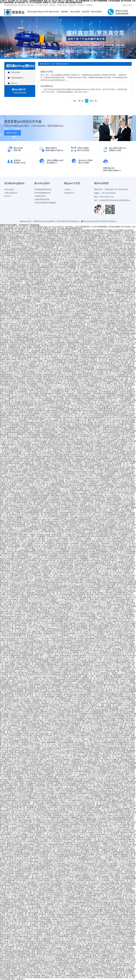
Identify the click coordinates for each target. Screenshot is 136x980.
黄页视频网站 (108, 513)
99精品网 (38, 341)
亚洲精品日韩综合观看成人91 (21, 715)
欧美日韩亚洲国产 (96, 858)
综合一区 (71, 424)
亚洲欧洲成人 (40, 654)
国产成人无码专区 (104, 615)
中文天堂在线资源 (57, 637)
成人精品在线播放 (32, 913)
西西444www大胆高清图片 (36, 751)
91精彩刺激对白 (116, 611)
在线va (8, 264)
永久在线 (19, 460)
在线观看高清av (110, 475)
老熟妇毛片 (118, 240)
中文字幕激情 (91, 555)
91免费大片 (61, 380)
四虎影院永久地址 (18, 264)
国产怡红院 (69, 240)
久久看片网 (42, 383)
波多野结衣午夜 (28, 645)
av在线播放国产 (56, 416)
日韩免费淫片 (20, 572)
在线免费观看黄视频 (96, 714)
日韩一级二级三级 (108, 336)
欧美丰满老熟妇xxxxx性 (60, 492)
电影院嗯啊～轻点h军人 (64, 622)
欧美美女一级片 (85, 324)
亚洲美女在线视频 (81, 628)
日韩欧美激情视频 (84, 394)
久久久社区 (110, 714)
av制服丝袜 (118, 642)
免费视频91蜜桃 (86, 276)
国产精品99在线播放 (21, 431)
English (125, 5)
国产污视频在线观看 (70, 930)
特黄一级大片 (60, 249)
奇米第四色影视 (46, 445)
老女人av (83, 271)
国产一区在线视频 (13, 494)
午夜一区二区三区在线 (62, 252)
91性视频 (17, 404)
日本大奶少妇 (85, 516)
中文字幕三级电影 (75, 233)
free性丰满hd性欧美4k (19, 683)
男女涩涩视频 (112, 959)
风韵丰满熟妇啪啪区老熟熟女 (94, 485)
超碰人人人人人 (57, 947)
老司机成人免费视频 (43, 462)
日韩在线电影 (97, 787)
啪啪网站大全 (109, 797)
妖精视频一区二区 (28, 834)
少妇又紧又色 (99, 298)
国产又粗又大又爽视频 (41, 480)
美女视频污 (93, 686)
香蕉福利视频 (77, 375)
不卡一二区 (40, 639)
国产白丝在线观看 (63, 283)
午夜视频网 (97, 584)
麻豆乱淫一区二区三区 (66, 259)
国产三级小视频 (39, 239)
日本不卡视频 (69, 727)
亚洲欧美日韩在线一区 (40, 279)
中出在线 (105, 565)
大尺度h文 (93, 591)
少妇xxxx (73, 703)
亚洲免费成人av (94, 565)
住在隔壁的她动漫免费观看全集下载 (46, 232)
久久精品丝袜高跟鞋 (100, 519)
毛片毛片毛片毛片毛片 (67, 657)
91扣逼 (68, 349)
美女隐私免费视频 (88, 257)
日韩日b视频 (21, 727)
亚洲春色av (97, 754)
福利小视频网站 (28, 545)
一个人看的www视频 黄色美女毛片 (85, 404)
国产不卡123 (13, 531)
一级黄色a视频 (103, 530)
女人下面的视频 (22, 666)
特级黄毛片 (32, 365)
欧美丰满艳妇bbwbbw (92, 642)
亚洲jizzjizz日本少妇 (127, 814)
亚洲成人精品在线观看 (70, 581)
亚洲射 (55, 931)
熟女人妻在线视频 (112, 242)
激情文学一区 (61, 303)
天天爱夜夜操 (5, 254)
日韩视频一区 (100, 450)
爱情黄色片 (56, 358)
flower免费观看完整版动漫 (113, 307)
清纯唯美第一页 (29, 557)
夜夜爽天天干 (17, 543)
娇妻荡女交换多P (23, 836)
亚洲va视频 (53, 477)
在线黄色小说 (53, 668)
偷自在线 (43, 528)
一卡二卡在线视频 (94, 271)
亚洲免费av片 (58, 610)
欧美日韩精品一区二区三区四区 (12, 230)
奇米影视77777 (98, 671)
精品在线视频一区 (93, 916)
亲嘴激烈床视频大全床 (30, 770)
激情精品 (105, 967)
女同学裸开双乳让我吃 (111, 412)
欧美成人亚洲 (50, 251)
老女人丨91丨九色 (61, 269)
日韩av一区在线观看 (108, 261)
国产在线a (29, 230)
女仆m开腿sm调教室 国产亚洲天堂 (49, 370)
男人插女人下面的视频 (95, 405)
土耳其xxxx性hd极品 (126, 394)
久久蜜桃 (46, 412)
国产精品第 (98, 332)
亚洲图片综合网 (67, 838)
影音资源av (82, 683)
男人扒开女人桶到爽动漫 (48, 286)
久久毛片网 (28, 303)
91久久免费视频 (29, 841)
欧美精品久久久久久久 (12, 247)
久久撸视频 (24, 470)
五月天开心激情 (49, 598)
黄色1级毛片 (21, 487)
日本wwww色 (116, 630)
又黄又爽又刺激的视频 (55, 618)
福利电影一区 (85, 656)
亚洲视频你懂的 (77, 443)
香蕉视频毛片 (34, 479)
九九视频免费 (87, 315)
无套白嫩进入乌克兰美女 (13, 708)
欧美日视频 (129, 901)
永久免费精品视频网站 (105, 477)
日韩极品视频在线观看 (19, 249)
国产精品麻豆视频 (117, 548)
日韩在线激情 (92, 392)
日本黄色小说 (15, 584)
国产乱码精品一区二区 (21, 777)
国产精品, (18, 327)
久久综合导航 (17, 562)
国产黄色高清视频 (48, 351)
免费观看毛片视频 (91, 957)
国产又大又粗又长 (95, 913)
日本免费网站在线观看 (74, 897)
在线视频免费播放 (73, 342)
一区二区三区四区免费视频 (59, 368)
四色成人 (17, 376)
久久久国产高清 (110, 923)
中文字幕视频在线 (124, 475)
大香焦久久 (14, 538)
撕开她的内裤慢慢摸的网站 (122, 268)
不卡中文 (18, 320)
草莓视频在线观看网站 (126, 331)
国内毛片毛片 (110, 712)
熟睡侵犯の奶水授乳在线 (26, 778)
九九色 (108, 630)
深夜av (37, 508)
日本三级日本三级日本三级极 (16, 273)
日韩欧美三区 (15, 749)
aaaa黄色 (106, 319)
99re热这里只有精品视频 (106, 639)
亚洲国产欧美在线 (113, 777)
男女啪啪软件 (83, 441)
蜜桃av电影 (123, 644)
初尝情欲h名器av (96, 836)
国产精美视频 (8, 518)
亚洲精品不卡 (15, 514)
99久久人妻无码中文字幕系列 (81, 937)
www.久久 (126, 356)
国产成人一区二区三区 (80, 438)
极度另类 (8, 542)
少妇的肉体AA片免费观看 (60, 412)
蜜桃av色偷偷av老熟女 (77, 325)
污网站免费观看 (14, 884)
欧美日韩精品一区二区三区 (120, 233)
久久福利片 (4, 508)
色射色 (38, 482)
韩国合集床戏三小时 (112, 679)
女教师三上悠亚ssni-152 (79, 514)
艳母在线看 (120, 722)
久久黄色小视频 (70, 346)
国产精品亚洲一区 (63, 518)
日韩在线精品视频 (28, 828)
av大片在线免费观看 (112, 368)
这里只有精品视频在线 (101, 771)
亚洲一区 (107, 620)
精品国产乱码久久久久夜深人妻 (32, 310)
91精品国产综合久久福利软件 (91, 513)
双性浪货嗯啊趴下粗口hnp (52, 523)
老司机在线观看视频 (58, 322)
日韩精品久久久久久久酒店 (10, 373)
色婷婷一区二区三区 (16, 394)
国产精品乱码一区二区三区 (45, 405)
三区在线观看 (99, 695)
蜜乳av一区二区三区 (117, 531)
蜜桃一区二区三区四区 (120, 586)
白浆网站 (50, 528)
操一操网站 (28, 296)
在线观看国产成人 (28, 463)
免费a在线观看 (52, 411)
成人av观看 (120, 296)
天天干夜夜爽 (34, 717)
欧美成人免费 (8, 753)
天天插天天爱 (40, 787)
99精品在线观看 (127, 371)
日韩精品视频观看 (60, 548)
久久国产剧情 (121, 365)
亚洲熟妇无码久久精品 (50, 508)
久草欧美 (107, 821)
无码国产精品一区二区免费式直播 (85, 252)
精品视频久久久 (69, 310)
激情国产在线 (32, 622)
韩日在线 (114, 552)
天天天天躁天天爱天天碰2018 (38, 312)
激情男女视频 (50, 582)
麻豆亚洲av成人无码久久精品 (59, 443)
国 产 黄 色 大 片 (53, 285)
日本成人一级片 (100, 809)
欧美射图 (88, 693)
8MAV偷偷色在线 (50, 336)
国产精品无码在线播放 (23, 291)
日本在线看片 (102, 239)
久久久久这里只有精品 (9, 397)
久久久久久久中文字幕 (38, 601)
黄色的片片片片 (130, 952)
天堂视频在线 (96, 382)
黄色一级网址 (129, 428)
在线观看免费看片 (97, 273)
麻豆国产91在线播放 (30, 567)
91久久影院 (35, 337)
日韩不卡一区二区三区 (99, 359)
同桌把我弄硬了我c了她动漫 (116, 671)
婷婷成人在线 (126, 845)
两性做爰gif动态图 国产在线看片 (111, 411)
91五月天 (115, 288)
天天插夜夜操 (115, 845)
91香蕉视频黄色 (61, 363)
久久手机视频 (126, 368)
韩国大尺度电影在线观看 (34, 509)
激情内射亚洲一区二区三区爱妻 (85, 765)
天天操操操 (101, 770)
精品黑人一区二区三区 (72, 407)
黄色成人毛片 (59, 897)
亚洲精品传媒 (27, 376)
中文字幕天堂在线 (63, 768)
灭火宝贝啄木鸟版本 (18, 508)
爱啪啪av (69, 451)
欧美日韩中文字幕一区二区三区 (93, 802)
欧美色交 (125, 405)
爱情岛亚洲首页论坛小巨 (25, 305)
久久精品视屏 (79, 640)
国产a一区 (117, 422)
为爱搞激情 (99, 296)
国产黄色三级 (6, 482)
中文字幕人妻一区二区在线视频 (116, 778)
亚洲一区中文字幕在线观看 (85, 567)
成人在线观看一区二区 (120, 463)
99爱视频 (123, 256)
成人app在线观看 (28, 409)
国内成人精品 (53, 807)
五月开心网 (122, 766)
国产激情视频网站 (29, 339)
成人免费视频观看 (79, 460)
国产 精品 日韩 (22, 256)
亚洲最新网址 (79, 293)
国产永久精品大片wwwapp (101, 668)
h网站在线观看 (89, 855)
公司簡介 (68, 190)
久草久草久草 (67, 782)
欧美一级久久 (89, 492)
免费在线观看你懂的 (74, 327)
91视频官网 (72, 429)
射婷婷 (79, 485)
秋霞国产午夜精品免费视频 (40, 256)
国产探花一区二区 (97, 741)
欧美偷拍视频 (78, 719)
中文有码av (48, 683)
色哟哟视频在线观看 (116, 582)
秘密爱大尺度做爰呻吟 (75, 445)
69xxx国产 (60, 891)
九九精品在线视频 (82, 610)
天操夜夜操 (87, 901)
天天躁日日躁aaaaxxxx (90, 264)
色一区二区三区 (102, 385)
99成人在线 (9, 281)
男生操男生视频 (74, 303)
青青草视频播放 (88, 399)
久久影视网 (127, 686)
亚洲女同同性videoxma (67, 797)
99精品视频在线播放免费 (110, 884)
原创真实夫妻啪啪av (63, 759)
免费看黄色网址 (127, 884)
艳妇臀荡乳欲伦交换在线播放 (41, 470)
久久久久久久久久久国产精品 (124, 419)
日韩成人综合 (73, 511)
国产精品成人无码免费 (47, 259)
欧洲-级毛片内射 (81, 591)
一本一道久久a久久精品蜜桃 (103, 840)
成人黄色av (15, 448)
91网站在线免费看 (72, 273)
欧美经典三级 (125, 337)
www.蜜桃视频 (109, 588)
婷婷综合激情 (18, 482)
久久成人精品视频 (49, 623)
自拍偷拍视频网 (106, 484)
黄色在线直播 (62, 233)
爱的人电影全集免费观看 (60, 455)
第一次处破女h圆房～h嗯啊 (25, 550)
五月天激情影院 (59, 714)
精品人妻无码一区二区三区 (110, 286)
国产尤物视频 (89, 254)
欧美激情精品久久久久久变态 (18, 640)
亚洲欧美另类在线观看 (91, 952)
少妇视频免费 (91, 887)
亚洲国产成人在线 (52, 765)
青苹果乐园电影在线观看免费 (18, 499)
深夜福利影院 (112, 867)
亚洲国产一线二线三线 (27, 902)
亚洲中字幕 (22, 344)
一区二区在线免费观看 (125, 474)
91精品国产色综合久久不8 (51, 671)
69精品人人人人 (76, 492)
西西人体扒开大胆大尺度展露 (28, 564)
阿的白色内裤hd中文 (54, 804)
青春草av (91, 683)
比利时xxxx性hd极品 (14, 552)
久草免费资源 (86, 303)
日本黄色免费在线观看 (118, 656)
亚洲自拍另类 (6, 889)
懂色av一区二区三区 (13, 759)
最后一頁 (93, 101)
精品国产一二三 (57, 599)
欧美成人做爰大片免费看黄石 (116, 729)
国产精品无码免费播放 (53, 353)
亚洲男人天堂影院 (44, 424)
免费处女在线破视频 (82, 877)
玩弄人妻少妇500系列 (71, 383)
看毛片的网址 (107, 502)
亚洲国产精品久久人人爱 (115, 937)
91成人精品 (23, 419)
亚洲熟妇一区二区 (7, 244)
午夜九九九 (91, 312)
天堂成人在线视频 (63, 351)
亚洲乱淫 (17, 933)
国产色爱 (118, 269)
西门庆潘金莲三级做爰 (25, 639)
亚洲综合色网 (64, 411)
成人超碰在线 (70, 485)
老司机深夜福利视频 (36, 765)
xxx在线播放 (26, 285)
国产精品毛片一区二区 (84, 742)
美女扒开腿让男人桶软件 (33, 504)
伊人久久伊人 (96, 610)
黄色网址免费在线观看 (124, 322)
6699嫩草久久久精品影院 (73, 254)
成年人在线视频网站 (54, 681)
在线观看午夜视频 (27, 390)
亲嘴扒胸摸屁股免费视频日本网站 (119, 802)
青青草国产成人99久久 (74, 649)
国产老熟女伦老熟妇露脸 (86, 617)
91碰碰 (54, 732)
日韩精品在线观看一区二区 (44, 395)
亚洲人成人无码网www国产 (75, 950)
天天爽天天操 (35, 640)
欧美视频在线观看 (20, 271)
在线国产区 (130, 295)
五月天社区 (9, 851)
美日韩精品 (31, 269)
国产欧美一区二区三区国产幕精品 (79, 278)
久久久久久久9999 (49, 302)
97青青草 (81, 337)
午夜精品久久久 (88, 647)
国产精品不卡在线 (110, 754)
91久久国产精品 (113, 540)
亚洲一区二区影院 (78, 896)
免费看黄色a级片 (105, 608)
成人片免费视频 (61, 698)
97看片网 (97, 569)
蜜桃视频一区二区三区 (116, 295)
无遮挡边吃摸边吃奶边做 (33, 242)
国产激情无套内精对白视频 (97, 902)
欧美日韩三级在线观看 (30, 494)
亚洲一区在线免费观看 (74, 366)
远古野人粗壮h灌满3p (117, 902)
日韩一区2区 (71, 858)
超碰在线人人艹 (49, 303)
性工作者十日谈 (48, 363)
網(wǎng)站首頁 (33, 14)
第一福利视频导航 (48, 543)
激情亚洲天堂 (129, 734)
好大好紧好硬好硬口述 (87, 373)
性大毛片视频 (47, 514)
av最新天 (83, 913)
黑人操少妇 (67, 484)
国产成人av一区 (64, 375)
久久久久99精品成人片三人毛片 (102, 313)
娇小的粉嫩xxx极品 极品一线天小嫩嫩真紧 (63, 817)
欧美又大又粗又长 (104, 508)
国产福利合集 (8, 792)
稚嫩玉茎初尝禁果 (74, 952)
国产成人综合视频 (72, 547)
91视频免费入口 (125, 535)
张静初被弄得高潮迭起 (62, 875)
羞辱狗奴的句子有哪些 (52, 662)
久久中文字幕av (30, 399)
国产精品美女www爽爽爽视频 (38, 268)
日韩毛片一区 (107, 642)
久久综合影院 (56, 756)
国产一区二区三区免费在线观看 (12, 475)
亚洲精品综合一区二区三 (99, 494)
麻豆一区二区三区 (47, 759)
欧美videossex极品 (79, 748)
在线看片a (7, 623)
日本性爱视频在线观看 (79, 552)
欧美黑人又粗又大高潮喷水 (65, 439)
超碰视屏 (4, 310)
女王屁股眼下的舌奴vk (117, 550)
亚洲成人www (74, 458)
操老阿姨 (113, 431)
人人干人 (33, 555)
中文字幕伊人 (68, 453)
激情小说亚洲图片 (10, 768)
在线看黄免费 (126, 569)
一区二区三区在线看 (30, 737)
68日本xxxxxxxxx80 (35, 683)
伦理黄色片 (85, 959)
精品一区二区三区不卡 (60, 315)
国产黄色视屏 (60, 242)
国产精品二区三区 (108, 456)
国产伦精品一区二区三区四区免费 (117, 846)
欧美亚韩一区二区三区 (104, 257)
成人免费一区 (43, 484)
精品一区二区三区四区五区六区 (82, 605)
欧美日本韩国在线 (81, 625)
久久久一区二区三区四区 (60, 274)
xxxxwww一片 (78, 828)
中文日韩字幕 (74, 931)
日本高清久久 (76, 341)
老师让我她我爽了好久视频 (102, 230)
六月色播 (104, 897)
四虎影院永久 (54, 831)
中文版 (130, 5)
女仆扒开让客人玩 (110, 644)
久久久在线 (40, 251)
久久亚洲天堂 (54, 497)
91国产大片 (21, 935)
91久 (12, 298)
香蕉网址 (78, 370)
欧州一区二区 (49, 635)
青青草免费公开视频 (18, 342)
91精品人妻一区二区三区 (47, 550)
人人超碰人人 (10, 778)
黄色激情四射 (105, 652)
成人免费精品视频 (31, 528)
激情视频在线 (8, 904)
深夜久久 (17, 300)
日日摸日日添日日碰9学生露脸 (52, 901)
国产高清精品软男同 (76, 586)
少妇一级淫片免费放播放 (76, 892)
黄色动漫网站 (130, 885)
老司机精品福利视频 (28, 424)
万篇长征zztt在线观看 (121, 484)
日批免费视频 (81, 902)
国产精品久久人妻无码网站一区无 (40, 308)
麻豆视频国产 (41, 419)
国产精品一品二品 (62, 373)
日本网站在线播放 (108, 339)
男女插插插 (85, 363)
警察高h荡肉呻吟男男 (78, 651)
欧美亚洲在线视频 (32, 394)
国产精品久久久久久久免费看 (107, 855)
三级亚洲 (57, 237)
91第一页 (128, 388)
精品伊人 (75, 504)
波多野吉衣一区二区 (43, 313)
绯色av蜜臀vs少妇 (111, 462)
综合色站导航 (5, 892)
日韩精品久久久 (92, 768)
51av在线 (22, 605)
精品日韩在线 (90, 829)
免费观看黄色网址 (85, 695)
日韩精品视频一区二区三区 (97, 361)
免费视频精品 (45, 315)
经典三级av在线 (76, 540)
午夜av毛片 (105, 892)
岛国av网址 (38, 576)
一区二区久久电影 (72, 787)
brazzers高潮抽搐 (94, 589)
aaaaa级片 (74, 262)
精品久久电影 (112, 564)
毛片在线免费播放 (30, 560)
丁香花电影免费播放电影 (51, 436)
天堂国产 (49, 388)
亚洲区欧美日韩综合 (63, 400)
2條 (74, 101)
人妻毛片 (40, 356)
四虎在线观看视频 (27, 405)
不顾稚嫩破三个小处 (23, 518)
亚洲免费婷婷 (76, 962)
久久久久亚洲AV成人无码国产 (110, 252)
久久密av (57, 388)
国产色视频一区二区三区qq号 (73, 479)
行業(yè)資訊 (15, 72)
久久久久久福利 (43, 416)
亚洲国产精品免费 (70, 523)
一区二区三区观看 (17, 465)
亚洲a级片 (84, 543)
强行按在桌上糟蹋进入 (17, 780)
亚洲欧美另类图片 (42, 276)
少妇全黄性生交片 (23, 554)
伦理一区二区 (75, 857)
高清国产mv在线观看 (18, 308)
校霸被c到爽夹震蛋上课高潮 (22, 331)
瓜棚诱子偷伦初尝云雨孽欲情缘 (108, 460)
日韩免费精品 (127, 668)
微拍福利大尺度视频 (116, 685)
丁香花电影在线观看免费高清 (71, 235)
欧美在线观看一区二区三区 (52, 571)
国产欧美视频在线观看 (81, 319)
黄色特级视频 (81, 533)
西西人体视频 (12, 262)
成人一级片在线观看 (36, 502)
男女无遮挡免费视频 (17, 354)
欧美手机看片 (53, 451)
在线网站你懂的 (22, 608)
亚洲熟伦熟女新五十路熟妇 (109, 310)
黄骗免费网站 (112, 324)
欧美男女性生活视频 (46, 794)
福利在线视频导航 (12, 450)
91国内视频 (80, 880)
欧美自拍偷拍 (52, 475)
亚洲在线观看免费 (30, 489)
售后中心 (14, 83)
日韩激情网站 (12, 278)
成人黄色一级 (90, 421)
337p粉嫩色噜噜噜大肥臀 (64, 964)
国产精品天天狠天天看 (125, 693)
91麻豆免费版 (27, 348)
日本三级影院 (55, 581)
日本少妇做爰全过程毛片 (62, 319)
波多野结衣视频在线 (38, 235)
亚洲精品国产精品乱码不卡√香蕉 (37, 690)
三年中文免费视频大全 (12, 725)
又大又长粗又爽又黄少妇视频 (124, 348)
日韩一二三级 (53, 419)
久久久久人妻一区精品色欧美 (46, 545)
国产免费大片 (17, 313)
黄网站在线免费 (62, 543)
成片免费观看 (62, 300)
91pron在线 (130, 797)
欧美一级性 (88, 569)
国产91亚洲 (86, 397)
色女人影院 (8, 431)
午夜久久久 (48, 359)
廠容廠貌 (64, 12)
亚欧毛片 (115, 482)
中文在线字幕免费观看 (92, 235)
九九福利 (124, 382)
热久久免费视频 (54, 519)
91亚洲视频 (40, 448)
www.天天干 (78, 882)
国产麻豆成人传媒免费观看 (76, 536)
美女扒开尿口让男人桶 (20, 811)
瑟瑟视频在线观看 (119, 921)
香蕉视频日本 (39, 833)
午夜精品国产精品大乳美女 (74, 889)
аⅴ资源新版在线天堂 (84, 593)
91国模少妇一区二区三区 (112, 574)
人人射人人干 (100, 605)
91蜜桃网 (106, 428)
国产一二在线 (88, 531)
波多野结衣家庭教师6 (111, 737)
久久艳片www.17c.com (118, 666)
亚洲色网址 (14, 596)
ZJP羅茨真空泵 (40, 196)
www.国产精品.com (33, 354)
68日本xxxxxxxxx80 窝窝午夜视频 (88, 387)
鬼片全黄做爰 (59, 683)
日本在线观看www (43, 945)
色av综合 (41, 783)
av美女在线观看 (96, 724)
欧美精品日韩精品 (110, 804)
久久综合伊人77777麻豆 (104, 269)
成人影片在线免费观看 (97, 295)
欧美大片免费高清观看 (30, 315)
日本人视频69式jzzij (77, 819)
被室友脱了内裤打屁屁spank (46, 305)
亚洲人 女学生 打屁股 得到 (104, 518)
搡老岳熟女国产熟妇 (64, 251)
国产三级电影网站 (39, 458)
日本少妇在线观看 (110, 654)
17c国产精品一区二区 (8, 259)
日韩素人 (86, 826)
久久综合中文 (57, 474)
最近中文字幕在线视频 (29, 353)
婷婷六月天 (9, 707)
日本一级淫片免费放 (113, 298)
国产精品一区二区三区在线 (44, 971)
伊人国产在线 (93, 455)
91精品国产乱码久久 (73, 414)
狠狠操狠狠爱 (98, 303)
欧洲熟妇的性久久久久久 (51, 354)
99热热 (60, 302)
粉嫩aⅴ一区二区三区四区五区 (102, 977)
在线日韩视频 (5, 332)
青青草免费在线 (80, 281)
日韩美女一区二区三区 (79, 412)
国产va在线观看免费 (24, 947)
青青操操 (87, 499)
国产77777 (95, 885)
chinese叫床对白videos (88, 508)
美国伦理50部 (65, 821)
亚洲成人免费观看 (111, 911)
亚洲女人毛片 (97, 659)
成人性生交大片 (75, 673)
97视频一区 (23, 540)
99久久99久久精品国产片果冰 (21, 274)
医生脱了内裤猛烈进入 (94, 523)
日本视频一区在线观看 (112, 649)
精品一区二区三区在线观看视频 (85, 245)
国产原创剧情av (36, 298)
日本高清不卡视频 (19, 383)
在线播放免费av (11, 800)
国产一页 (68, 239)
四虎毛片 (43, 885)
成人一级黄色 (107, 235)
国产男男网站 (106, 851)
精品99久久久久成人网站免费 (80, 244)
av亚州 (65, 885)
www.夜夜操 (64, 262)
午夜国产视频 (42, 463)
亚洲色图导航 (120, 453)
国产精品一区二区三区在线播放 (91, 729)
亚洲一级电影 (29, 945)
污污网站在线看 (7, 954)
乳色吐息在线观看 (119, 751)
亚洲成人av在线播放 (113, 405)
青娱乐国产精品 (40, 271)
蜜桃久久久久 (130, 775)
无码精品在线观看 (35, 972)
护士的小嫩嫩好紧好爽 (98, 550)
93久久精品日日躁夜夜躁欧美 (17, 266)
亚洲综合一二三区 (60, 489)
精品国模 (72, 526)
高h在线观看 (36, 322)
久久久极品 (13, 896)
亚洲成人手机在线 (123, 456)
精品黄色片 (4, 496)
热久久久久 (43, 451)
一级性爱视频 (129, 240)
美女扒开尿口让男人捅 (90, 288)
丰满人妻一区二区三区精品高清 (122, 494)
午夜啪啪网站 (80, 838)
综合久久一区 (35, 400)
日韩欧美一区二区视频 (37, 686)
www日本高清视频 (10, 366)
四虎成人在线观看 (86, 518)
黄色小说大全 (44, 959)
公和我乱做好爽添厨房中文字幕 (113, 433)
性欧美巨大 (61, 661)
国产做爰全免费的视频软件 (85, 240)
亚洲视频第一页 (73, 268)
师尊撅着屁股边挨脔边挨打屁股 (69, 647)
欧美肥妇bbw (67, 509)
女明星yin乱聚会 (52, 487)
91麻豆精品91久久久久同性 (29, 920)
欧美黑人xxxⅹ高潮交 (75, 322)
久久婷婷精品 (107, 249)
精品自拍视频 (108, 453)
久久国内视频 (12, 317)
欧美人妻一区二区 (70, 923)
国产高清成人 (8, 731)
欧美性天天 (111, 450)
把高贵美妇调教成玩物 (86, 860)
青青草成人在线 (120, 390)
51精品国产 (50, 783)
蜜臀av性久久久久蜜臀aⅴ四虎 (101, 429)
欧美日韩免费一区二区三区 (118, 681)
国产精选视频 (127, 460)
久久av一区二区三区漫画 (82, 773)
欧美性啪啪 (18, 523)
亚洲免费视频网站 (110, 394)
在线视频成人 (20, 874)
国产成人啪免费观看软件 (102, 458)
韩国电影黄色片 (87, 497)
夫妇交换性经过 (24, 536)
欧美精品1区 (120, 797)
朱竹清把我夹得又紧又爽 (126, 441)
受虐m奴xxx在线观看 (30, 584)
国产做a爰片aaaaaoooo (51, 521)
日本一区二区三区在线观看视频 (42, 652)
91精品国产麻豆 (119, 608)
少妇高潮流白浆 (102, 746)
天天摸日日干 (60, 446)
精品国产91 (45, 325)
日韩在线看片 (23, 739)
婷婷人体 (10, 868)
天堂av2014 (128, 574)
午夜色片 (53, 707)
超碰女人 (96, 931)
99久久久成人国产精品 (67, 336)
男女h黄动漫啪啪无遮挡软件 (36, 288)
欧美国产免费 (15, 285)
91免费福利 (30, 475)
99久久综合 (61, 639)
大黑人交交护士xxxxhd (125, 868)
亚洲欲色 (43, 754)
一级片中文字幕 (110, 836)
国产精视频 (129, 582)
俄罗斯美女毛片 (89, 351)
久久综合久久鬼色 (27, 477)
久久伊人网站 (90, 290)
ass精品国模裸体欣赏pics (69, 513)
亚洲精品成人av (16, 295)
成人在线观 (64, 421)
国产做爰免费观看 (88, 639)
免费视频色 (60, 278)
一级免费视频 (35, 351)
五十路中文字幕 (19, 455)
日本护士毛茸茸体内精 (70, 502)
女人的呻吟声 (120, 828)
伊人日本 (58, 266)
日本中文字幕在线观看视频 (121, 244)
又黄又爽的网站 (23, 555)
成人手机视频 (35, 431)
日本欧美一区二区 (10, 630)
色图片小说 (13, 536)
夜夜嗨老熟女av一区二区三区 (34, 233)
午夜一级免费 (101, 559)
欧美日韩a (105, 388)
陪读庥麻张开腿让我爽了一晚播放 (23, 535)
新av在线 (103, 404)
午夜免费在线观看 (62, 857)
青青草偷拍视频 (46, 394)
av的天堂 (132, 588)
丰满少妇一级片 (13, 649)
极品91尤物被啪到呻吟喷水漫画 (59, 630)
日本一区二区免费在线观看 (10, 736)
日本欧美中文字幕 (93, 339)
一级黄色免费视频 (67, 472)
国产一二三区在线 (34, 407)
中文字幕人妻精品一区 (127, 281)
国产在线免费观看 (73, 482)
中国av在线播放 (102, 254)
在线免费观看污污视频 (43, 331)
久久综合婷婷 (92, 325)
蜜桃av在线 (131, 453)
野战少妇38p (49, 242)
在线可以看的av (75, 538)
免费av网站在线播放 (87, 467)
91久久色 (25, 725)
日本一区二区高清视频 (66, 902)
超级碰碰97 (20, 244)
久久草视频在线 (63, 550)
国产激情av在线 (104, 765)
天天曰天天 (14, 606)
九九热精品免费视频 (79, 613)
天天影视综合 (109, 659)
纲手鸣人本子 (28, 313)
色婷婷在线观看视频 (62, 579)
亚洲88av (98, 758)
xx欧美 (130, 501)
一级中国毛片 (45, 717)
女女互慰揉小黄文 (64, 598)
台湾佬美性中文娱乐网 (51, 824)
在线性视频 (5, 783)
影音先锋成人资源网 (88, 615)
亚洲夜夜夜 (22, 259)
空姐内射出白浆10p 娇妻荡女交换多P (21, 805)
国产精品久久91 (119, 502)
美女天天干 (50, 627)
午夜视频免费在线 (69, 354)
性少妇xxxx (23, 819)
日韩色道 (101, 887)
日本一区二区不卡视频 (37, 630)
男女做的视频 (130, 673)
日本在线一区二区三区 (95, 708)
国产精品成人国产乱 (21, 519)
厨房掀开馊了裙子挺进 (37, 540)
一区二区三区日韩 (47, 249)
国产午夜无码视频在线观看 (89, 256)
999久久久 (124, 276)
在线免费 (18, 693)
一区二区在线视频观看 (70, 933)
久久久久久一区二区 (70, 879)
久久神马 (20, 703)
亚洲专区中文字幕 (58, 758)
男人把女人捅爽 (80, 807)
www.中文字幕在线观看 (70, 928)
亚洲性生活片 (104, 233)
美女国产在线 (112, 399)
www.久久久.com (49, 700)
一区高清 (109, 965)
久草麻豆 (101, 725)
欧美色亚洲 (34, 278)
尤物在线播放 (57, 254)
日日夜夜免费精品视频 (77, 588)
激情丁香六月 (87, 414)
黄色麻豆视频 (29, 334)
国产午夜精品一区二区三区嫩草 (25, 914)
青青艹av (83, 489)
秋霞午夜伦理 (32, 259)
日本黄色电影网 (50, 230)
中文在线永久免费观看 (103, 334)
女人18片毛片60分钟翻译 (76, 811)
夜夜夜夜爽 (85, 356)
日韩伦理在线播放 (103, 468)
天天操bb (109, 697)
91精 (90, 354)
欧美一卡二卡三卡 (127, 242)
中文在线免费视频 (104, 904)
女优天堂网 (74, 725)
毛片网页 (84, 482)
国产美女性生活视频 (104, 290)
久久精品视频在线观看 (9, 967)
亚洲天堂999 (22, 788)
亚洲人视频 (52, 288)
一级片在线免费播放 (112, 332)
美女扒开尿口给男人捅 (13, 560)
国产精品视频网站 (57, 390)
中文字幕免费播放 (126, 800)
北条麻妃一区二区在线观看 (28, 467)
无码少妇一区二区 (78, 768)
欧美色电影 (9, 291)
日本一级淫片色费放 (71, 276)
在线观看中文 (27, 749)
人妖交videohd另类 (86, 334)
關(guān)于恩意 (43, 14)
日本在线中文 (125, 482)
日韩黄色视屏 (10, 955)
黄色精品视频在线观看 (122, 697)
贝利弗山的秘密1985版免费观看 (37, 496)
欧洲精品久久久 (14, 530)
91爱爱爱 (75, 656)
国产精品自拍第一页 (13, 307)
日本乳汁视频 (39, 710)
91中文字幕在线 (45, 584)
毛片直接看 (129, 651)
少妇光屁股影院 (55, 499)
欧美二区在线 (79, 606)
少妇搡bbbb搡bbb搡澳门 (116, 283)
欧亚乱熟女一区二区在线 (66, 405)
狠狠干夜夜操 (12, 359)
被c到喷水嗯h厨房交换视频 (25, 753)
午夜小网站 (89, 431)
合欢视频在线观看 (34, 850)
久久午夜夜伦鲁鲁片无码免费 (43, 446)
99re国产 (108, 348)
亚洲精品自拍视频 (112, 470)
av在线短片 (9, 833)
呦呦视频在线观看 (39, 285)
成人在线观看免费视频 (116, 715)
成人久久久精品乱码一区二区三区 (78, 659)
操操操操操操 (99, 841)
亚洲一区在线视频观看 (12, 547)
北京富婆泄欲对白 (84, 577)
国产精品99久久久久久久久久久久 (114, 344)
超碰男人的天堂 (55, 688)
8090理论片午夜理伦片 (112, 266)
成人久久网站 (20, 904)
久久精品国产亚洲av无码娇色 (118, 492)
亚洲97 (94, 872)
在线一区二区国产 (96, 434)
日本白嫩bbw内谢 (55, 674)
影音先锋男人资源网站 (106, 341)
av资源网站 (106, 402)
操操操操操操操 (36, 317)
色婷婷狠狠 (57, 417)
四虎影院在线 (12, 412)
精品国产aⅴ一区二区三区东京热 (17, 400)
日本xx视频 (48, 548)
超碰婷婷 (59, 697)
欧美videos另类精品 (90, 411)
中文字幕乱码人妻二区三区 (115, 315)
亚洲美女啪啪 (10, 671)
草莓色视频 (117, 499)
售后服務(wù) (47, 86)
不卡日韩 (64, 385)
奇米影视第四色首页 (29, 257)
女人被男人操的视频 (65, 293)
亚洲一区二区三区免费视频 (28, 261)
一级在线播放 (98, 342)
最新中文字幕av (70, 337)
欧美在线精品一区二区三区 (76, 308)
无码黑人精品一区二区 (42, 450)
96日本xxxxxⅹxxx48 (47, 278)
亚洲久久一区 (118, 571)
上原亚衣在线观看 (54, 540)
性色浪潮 (81, 555)
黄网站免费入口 (95, 412)
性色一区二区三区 (61, 356)
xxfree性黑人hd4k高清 (101, 734)
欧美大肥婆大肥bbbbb (109, 533)
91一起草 (40, 974)
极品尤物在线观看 (25, 358)
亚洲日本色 (124, 559)
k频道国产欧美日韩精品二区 (43, 964)
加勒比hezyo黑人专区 (37, 681)
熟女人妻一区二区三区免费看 (43, 332)
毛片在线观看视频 (62, 627)
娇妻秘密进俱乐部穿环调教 (53, 456)
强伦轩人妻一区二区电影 (76, 446)
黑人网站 (60, 771)
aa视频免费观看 (56, 484)
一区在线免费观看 (124, 400)
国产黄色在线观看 (93, 753)
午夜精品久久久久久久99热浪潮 (102, 376)
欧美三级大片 (104, 548)
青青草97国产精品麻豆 (98, 380)
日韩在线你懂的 (125, 812)
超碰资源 (131, 249)
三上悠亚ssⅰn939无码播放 (32, 456)
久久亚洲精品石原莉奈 (102, 632)
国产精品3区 (17, 334)
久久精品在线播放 (58, 942)
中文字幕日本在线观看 (68, 555)
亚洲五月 (4, 349)
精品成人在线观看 (80, 661)
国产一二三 (37, 303)
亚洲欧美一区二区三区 (42, 358)
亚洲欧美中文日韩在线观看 (59, 264)
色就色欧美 (31, 942)
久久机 (49, 417)
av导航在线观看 (126, 511)
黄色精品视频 (72, 291)
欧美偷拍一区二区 (95, 472)
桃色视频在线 (101, 501)
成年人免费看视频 (91, 322)
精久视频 (122, 959)
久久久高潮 (84, 380)
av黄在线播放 (93, 261)
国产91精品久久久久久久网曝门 (100, 383)
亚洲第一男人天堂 (7, 550)
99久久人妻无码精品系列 (48, 615)
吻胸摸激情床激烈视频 (60, 516)
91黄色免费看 (105, 288)
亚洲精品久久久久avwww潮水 (55, 863)
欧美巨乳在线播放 (29, 373)
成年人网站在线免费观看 (62, 851)
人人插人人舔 (67, 756)
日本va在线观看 (67, 465)
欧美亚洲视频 (68, 370)
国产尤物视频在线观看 (95, 496)
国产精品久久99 (68, 307)
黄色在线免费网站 (112, 273)
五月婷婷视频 (72, 249)
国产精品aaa (43, 560)
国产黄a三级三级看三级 (123, 363)
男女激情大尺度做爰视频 (81, 436)
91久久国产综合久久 (56, 741)
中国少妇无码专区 (82, 572)
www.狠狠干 (114, 863)
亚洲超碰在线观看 (60, 359)
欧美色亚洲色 (47, 572)
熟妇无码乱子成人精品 (72, 850)
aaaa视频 (82, 361)
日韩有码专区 (35, 514)
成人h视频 (69, 320)
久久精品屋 (109, 523)
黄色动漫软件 (74, 920)
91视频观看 (102, 819)
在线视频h (14, 717)
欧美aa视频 (125, 824)
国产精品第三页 (121, 858)
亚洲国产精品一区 (83, 960)
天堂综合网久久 (6, 455)
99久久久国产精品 (120, 950)
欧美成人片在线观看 (56, 530)
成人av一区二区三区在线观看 (53, 482)
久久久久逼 (100, 816)
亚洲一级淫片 (118, 235)
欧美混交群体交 (9, 487)
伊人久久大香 (23, 317)
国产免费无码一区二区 (9, 421)
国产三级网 (85, 652)
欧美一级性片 (55, 928)
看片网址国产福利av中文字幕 (68, 562)
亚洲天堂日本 (69, 708)
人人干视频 (66, 341)
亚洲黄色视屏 (83, 249)
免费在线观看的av (87, 506)
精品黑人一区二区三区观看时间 (110, 353)
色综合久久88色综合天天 (16, 756)
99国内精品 (51, 233)
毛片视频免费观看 (122, 293)
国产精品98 (96, 344)
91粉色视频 (124, 661)
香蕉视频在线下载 (7, 695)
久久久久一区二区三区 (65, 387)
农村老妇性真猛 (26, 742)
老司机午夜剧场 (101, 640)
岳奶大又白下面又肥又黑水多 (61, 290)
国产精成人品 (56, 479)
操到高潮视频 (125, 761)
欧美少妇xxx (53, 693)
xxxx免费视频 (107, 930)
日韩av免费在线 (49, 632)
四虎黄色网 (103, 792)
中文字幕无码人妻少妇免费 (92, 251)
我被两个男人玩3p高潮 (115, 397)
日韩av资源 (51, 536)
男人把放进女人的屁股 (117, 700)
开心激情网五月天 (85, 266)
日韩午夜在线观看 (129, 945)
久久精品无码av (51, 720)
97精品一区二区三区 (98, 395)
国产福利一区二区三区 (104, 390)
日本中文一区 (86, 584)
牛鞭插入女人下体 (105, 422)
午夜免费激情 (90, 790)
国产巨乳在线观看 (64, 230)
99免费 (41, 353)
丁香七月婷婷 (82, 261)
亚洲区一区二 (86, 862)
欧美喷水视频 (80, 307)
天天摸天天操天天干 (77, 777)
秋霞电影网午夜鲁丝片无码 (36, 674)
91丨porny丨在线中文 (57, 744)
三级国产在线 (101, 467)
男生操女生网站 (23, 252)
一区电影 (30, 833)
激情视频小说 (33, 865)
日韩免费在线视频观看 (89, 358)
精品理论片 (31, 596)
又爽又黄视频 (115, 877)
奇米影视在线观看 (68, 378)
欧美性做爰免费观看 (90, 763)
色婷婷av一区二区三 (73, 739)
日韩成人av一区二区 (61, 298)
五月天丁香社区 (104, 736)
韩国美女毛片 (17, 892)
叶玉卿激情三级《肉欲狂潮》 (64, 394)
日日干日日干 (45, 620)
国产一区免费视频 (38, 536)
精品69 (34, 855)
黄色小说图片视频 (96, 627)
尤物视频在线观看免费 (9, 686)
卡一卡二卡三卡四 (20, 491)
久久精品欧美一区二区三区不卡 (52, 366)
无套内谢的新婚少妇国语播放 (14, 525)
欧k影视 (70, 567)
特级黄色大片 (91, 521)
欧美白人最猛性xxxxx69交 (66, 441)
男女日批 (28, 894)
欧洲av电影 (5, 611)
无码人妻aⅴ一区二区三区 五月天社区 (37, 319)
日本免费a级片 (86, 458)
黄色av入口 (71, 617)
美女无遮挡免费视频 (41, 588)
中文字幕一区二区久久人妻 (75, 654)
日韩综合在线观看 (94, 281)
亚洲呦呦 (37, 749)
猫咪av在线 (63, 668)
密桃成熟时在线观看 (107, 322)
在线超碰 (115, 319)
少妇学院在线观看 (37, 426)
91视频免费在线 (50, 380)
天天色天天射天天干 (8, 703)
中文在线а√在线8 (99, 324)
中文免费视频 (113, 380)
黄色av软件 (26, 441)
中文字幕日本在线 (95, 737)
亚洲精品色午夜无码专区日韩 (92, 242)
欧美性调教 (23, 717)
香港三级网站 (74, 356)
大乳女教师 (97, 574)
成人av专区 (31, 698)
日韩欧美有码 (59, 348)
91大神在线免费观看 (33, 434)
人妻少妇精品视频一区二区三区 (29, 429)
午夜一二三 (5, 257)
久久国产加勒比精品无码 (37, 491)
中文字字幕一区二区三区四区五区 (53, 858)
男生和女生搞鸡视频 (21, 659)
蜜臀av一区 (125, 312)
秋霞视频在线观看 (94, 807)
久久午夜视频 (118, 230)
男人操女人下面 (84, 433)
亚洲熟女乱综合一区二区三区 (91, 679)
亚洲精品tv (39, 230)
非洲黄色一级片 (88, 274)
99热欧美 (115, 451)
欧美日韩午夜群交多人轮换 (84, 247)
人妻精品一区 (83, 599)
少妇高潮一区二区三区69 (31, 732)
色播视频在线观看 (85, 681)
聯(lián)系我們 (96, 12)
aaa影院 (23, 596)
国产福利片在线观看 (45, 339)
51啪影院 (131, 395)
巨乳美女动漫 (72, 528)
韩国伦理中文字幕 (53, 848)
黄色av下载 (27, 327)
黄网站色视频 (74, 363)
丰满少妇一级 (125, 319)
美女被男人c (115, 407)
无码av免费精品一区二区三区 (69, 288)
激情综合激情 (105, 848)
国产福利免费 (110, 365)
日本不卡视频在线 (76, 421)
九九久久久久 (110, 375)
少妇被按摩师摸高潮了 (36, 511)
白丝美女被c (120, 773)
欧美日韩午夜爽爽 (12, 838)
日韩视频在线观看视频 (17, 634)
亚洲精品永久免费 (8, 554)
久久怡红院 (56, 378)
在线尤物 (40, 582)
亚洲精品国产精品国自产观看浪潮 (62, 344)
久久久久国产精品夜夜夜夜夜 (109, 514)
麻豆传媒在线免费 (64, 700)
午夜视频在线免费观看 (53, 589)
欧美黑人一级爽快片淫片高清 (110, 300)
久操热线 (126, 232)
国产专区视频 (60, 676)
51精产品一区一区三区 (14, 504)
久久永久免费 (55, 341)
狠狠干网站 (46, 349)
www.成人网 (110, 417)
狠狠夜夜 (22, 382)
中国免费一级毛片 (85, 717)
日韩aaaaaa (51, 628)
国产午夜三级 (23, 661)
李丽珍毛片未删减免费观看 (97, 446)
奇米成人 (46, 322)
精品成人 (75, 598)
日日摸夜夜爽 (120, 477)
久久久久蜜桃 (112, 439)
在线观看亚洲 (47, 897)
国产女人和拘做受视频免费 (59, 552)
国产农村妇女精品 (85, 702)
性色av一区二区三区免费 (111, 305)
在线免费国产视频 (104, 586)
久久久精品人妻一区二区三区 (122, 620)
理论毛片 (107, 349)
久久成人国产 (59, 308)
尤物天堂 (119, 659)
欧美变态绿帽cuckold (28, 293)
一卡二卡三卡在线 (77, 635)
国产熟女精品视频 (95, 378)
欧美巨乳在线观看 (97, 474)
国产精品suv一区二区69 (92, 327)
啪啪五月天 (117, 622)
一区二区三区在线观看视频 (30, 436)
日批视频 (124, 759)
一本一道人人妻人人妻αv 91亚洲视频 (44, 421)
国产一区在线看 (36, 579)
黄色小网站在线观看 (58, 268)
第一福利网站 (87, 894)
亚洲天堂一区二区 (93, 402)
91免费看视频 (10, 256)
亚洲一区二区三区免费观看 (47, 557)
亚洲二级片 (131, 664)
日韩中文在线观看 (43, 593)
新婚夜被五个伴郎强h (110, 843)
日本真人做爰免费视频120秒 (35, 460)
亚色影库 (77, 251)
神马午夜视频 (75, 620)
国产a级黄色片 (64, 557)
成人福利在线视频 (35, 908)
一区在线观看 (44, 567)
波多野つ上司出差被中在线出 (53, 414)
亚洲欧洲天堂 (40, 649)
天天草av (8, 565)
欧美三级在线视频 (15, 489)
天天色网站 (129, 560)
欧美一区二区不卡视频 (59, 325)
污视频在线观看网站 (8, 445)
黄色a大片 (38, 412)
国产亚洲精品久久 (31, 371)
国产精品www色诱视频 (83, 840)
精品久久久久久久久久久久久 (11, 296)
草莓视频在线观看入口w (118, 703)
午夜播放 (65, 540)
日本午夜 (96, 598)
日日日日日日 (30, 516)
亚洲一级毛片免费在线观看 (124, 383)
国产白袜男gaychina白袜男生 (114, 579)
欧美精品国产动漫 (113, 317)
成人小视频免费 (23, 744)
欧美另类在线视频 (25, 443)
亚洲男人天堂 (5, 543)
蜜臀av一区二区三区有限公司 (55, 576)
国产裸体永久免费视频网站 (59, 295)
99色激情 (107, 751)
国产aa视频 (66, 499)
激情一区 (84, 268)
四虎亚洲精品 (33, 262)
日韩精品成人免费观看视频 (29, 366)
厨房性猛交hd (117, 325)
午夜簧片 (74, 373)
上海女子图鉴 (110, 887)
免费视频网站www (96, 557)
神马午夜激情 (72, 761)
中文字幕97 (120, 342)
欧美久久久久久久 (27, 439)
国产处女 (68, 773)
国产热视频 (102, 582)
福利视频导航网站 (71, 559)
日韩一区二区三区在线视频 (10, 336)
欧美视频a (131, 327)
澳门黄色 (107, 448)
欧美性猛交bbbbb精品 (40, 240)
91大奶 (69, 661)
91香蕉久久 (75, 368)
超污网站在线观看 (52, 448)
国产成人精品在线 (15, 797)
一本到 (119, 336)
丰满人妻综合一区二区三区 (67, 256)
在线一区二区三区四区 (30, 923)
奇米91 (42, 417)
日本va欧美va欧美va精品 (116, 320)
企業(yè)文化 (69, 193)
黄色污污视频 (29, 276)
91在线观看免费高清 (8, 899)
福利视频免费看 (76, 669)
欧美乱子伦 (39, 697)
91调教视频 (46, 247)
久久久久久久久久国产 (45, 373)
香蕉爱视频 (51, 239)
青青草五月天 (90, 463)
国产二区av (29, 697)
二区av (100, 617)
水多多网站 (79, 465)
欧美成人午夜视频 (115, 259)
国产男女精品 (37, 662)
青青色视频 (76, 710)
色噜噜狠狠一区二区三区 (43, 348)
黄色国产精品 (8, 341)
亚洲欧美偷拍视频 (55, 407)
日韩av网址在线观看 (64, 245)
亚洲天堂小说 (126, 434)
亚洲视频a (106, 807)
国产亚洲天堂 (90, 586)
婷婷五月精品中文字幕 (124, 874)
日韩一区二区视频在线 (37, 822)
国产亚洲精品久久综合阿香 (10, 775)
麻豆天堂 (15, 477)
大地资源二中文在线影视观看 (123, 615)
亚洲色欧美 (77, 426)
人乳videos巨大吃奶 (71, 685)
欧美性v (114, 402)
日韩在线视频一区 (73, 639)
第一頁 (81, 101)
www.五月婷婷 (33, 657)
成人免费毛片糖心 (35, 632)
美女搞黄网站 (23, 763)
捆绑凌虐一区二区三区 (92, 664)
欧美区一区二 (55, 307)
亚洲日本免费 (35, 266)
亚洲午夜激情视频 (8, 880)
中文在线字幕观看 (30, 451)
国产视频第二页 (43, 828)
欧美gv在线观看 (128, 286)
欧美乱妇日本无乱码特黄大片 (14, 380)
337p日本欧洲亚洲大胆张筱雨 (104, 693)
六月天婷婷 (8, 519)
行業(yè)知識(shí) (17, 78)
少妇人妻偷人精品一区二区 (37, 264)
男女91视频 (114, 661)
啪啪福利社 (91, 329)
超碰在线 (90, 307)
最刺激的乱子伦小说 (49, 703)
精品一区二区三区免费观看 (75, 296)
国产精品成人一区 (43, 409)
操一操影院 (22, 840)
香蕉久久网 (23, 746)
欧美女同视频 (47, 875)
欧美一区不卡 (107, 610)
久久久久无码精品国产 (49, 657)
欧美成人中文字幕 (101, 431)
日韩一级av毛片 (26, 576)
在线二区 (115, 536)
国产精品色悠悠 (103, 555)
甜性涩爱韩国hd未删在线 (63, 640)
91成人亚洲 (78, 451)
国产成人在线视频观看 (95, 285)
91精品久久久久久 (105, 245)
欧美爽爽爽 (78, 782)
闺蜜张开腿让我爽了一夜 (24, 877)
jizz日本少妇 (63, 244)
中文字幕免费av (14, 456)
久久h (30, 271)
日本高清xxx (99, 375)
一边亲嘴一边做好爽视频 (55, 342)
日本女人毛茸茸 (91, 608)
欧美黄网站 (5, 448)
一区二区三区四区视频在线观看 (107, 889)
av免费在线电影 (53, 235)
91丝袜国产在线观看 (38, 324)
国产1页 (85, 845)
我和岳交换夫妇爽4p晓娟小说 (110, 865)
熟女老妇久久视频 (73, 242)
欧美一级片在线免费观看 (76, 744)
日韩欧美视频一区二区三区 (19, 387)
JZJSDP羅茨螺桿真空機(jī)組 (45, 203)
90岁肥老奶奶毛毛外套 (14, 591)
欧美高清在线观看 (21, 579)
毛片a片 (99, 419)
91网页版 (115, 652)
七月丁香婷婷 (56, 690)
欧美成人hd (16, 714)
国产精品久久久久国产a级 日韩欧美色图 (106, 356)
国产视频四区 (127, 605)
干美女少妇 (11, 918)
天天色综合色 (124, 564)
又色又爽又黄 (32, 342)
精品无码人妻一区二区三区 (13, 627)
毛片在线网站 (107, 589)
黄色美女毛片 (113, 337)
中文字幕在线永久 (17, 496)
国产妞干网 (94, 703)
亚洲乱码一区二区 (10, 358)
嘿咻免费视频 (57, 691)
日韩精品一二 (71, 683)
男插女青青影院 (66, 448)
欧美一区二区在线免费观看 (87, 300)
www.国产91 (18, 462)
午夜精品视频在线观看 (9, 251)
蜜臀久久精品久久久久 (17, 414)
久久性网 (95, 862)
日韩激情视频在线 (84, 519)
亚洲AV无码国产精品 (62, 666)
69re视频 (100, 373)
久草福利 (126, 499)
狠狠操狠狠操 (15, 656)
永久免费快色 (45, 812)
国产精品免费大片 (84, 542)
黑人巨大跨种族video (88, 581)
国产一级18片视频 (108, 719)
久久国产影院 (95, 249)
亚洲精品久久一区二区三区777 (94, 279)
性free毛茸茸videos (66, 431)
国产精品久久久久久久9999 (89, 388)
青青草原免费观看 (44, 613)
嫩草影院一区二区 (106, 489)
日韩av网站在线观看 (29, 438)
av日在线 (61, 712)
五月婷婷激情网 (40, 618)
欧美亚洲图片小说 (83, 732)
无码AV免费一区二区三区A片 (41, 937)
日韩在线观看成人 (31, 368)
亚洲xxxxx (99, 759)
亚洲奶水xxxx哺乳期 (128, 451)
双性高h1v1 (119, 370)
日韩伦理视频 (60, 872)
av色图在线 (125, 332)
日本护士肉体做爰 (19, 254)
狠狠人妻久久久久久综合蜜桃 (106, 262)
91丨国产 (93, 514)
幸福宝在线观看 (11, 501)
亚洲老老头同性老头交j (60, 554)
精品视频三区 (27, 741)
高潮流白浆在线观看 (120, 508)
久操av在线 (104, 703)
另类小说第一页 (41, 877)
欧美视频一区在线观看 (38, 725)
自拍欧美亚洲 (95, 305)
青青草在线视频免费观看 (68, 286)
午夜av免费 (26, 307)
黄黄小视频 (94, 599)
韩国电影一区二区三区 (105, 731)
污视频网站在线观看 (57, 327)
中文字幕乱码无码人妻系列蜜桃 (43, 245)
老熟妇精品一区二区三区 (88, 317)
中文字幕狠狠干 (78, 400)
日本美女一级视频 (8, 283)
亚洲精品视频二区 (86, 298)
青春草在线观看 (42, 497)
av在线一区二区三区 (33, 875)
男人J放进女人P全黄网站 (95, 283)
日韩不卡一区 (12, 632)
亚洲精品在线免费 (81, 846)
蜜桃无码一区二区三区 (116, 467)
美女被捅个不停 (61, 467)
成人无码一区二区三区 (75, 693)
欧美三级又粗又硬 (42, 390)
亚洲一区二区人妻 (34, 349)
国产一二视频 (76, 351)
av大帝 (45, 407)
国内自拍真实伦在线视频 (28, 501)
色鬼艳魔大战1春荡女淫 (75, 409)
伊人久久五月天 (121, 285)
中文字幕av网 (125, 708)
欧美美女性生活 (11, 846)
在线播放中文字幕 (126, 445)
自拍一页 (65, 526)
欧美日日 (27, 814)
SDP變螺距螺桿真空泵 (43, 190)
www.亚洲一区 (71, 971)
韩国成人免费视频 (16, 232)
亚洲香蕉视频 (64, 487)
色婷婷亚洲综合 (65, 438)
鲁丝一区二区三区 (8, 836)
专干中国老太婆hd (59, 753)
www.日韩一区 (58, 506)
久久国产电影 (5, 841)
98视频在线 (46, 940)
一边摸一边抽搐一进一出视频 (119, 509)
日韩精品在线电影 (19, 571)
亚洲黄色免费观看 (78, 283)
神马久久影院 (101, 274)
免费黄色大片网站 (40, 678)
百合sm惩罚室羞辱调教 (80, 550)
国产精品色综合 (29, 356)
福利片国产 (129, 235)
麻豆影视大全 (99, 937)
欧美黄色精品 (130, 370)
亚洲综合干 (107, 271)
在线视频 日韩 (85, 787)
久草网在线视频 (91, 582)
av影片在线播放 (129, 257)
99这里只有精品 (75, 525)
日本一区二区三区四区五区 (37, 525)
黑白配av (14, 382)
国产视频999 (53, 501)
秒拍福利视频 (91, 896)
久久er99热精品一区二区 (27, 484)
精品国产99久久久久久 (118, 239)
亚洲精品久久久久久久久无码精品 (90, 657)
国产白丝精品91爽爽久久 (36, 361)
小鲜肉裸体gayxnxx (70, 702)
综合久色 (72, 300)
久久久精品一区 (71, 637)
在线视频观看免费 (86, 262)
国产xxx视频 (79, 608)
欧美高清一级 (78, 239)
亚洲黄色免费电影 (115, 232)
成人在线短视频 (48, 802)
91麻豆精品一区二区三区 (29, 599)
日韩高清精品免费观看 (32, 708)
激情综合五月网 (92, 479)
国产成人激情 (42, 829)
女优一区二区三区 (19, 582)
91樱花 (44, 431)
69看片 (123, 273)
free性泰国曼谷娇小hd (103, 416)
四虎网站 (55, 826)
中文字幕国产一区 (109, 606)
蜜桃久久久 (22, 617)
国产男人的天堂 (9, 831)
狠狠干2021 (14, 470)
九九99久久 (81, 405)
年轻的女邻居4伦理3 (88, 822)
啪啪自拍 (101, 293)
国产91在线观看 (79, 402)
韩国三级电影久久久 (29, 286)
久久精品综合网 (85, 671)
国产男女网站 (27, 395)
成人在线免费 (59, 273)
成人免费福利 (26, 702)
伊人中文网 (80, 778)
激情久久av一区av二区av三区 (50, 606)
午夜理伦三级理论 (20, 761)
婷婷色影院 (130, 531)
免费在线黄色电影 (32, 901)
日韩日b (10, 594)
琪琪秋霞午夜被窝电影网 (13, 303)
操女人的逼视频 (111, 741)
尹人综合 (41, 487)
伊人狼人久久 (102, 567)
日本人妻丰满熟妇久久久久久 (39, 819)
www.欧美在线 (97, 349)
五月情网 (20, 445)
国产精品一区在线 (42, 397)
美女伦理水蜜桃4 (12, 351)
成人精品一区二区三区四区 (119, 640)
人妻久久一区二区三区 (61, 257)
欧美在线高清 (113, 354)
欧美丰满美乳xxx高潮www (42, 237)
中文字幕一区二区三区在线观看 (63, 261)
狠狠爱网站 (84, 494)
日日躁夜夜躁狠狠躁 (67, 501)
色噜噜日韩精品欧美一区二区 (117, 465)
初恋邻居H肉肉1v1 (60, 331)
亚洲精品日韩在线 (114, 954)
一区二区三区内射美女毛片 (39, 392)
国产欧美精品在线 (62, 652)
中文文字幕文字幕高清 (117, 822)
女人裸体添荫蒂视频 (72, 959)
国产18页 (105, 656)
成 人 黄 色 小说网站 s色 (87, 422)
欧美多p (23, 606)
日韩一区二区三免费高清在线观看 (51, 485)
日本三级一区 (101, 918)
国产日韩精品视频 (42, 734)
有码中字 (62, 693)
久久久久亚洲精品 (12, 439)
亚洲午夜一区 (64, 645)
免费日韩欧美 (70, 376)
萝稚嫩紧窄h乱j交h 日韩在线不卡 (109, 805)
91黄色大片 (5, 574)
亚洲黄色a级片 (20, 594)
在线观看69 (16, 363)
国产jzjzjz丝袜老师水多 (32, 523)
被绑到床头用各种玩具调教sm (48, 778)
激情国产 (40, 933)
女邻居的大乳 (33, 606)
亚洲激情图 (71, 634)
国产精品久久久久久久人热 (103, 901)
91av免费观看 (55, 279)
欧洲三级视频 (51, 647)
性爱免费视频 (25, 802)
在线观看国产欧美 (56, 799)
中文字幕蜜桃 (104, 491)
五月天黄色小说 (122, 341)
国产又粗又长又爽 (61, 777)
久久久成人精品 (104, 817)
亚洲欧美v (37, 938)
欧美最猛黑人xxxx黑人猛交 (38, 344)
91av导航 (19, 422)
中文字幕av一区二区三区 (87, 371)
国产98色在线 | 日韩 (46, 622)
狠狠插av (87, 885)
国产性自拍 (23, 262)
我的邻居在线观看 (13, 416)
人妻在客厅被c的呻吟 (105, 240)
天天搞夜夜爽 (12, 388)
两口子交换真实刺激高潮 (10, 405)
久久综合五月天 (100, 727)
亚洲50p (28, 480)
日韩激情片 (59, 788)
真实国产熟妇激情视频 (40, 290)
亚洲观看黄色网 (118, 349)
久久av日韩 (90, 409)
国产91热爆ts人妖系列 (100, 516)
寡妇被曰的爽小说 (100, 354)
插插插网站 (16, 700)
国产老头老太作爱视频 (125, 712)
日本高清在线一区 (13, 824)
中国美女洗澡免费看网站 (56, 822)
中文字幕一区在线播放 (40, 307)
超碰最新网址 (100, 492)
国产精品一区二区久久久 (112, 237)
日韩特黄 (98, 307)
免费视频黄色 (121, 395)
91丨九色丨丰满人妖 (69, 237)
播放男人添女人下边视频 (71, 279)
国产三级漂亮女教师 (18, 615)
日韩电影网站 (80, 708)
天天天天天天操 (92, 720)
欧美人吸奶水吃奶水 (88, 685)
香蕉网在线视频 (114, 312)
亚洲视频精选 (106, 278)
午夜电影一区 (29, 664)
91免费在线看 (76, 411)
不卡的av (4, 441)
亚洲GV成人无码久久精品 (18, 468)
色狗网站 (15, 685)
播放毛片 (67, 613)
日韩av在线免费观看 (111, 472)
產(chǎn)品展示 (54, 14)
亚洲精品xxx (11, 479)
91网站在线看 (94, 794)
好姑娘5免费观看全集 (17, 237)
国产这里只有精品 (54, 271)
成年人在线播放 (43, 617)
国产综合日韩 (109, 296)
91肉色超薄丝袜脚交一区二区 (117, 497)
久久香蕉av (117, 668)
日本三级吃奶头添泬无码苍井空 (64, 577)
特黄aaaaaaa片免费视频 (71, 232)
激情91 (6, 950)
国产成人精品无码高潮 (30, 916)
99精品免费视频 (111, 695)
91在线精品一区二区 (121, 245)
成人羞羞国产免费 (95, 237)
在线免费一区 (36, 777)
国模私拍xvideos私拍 (8, 617)
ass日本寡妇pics (94, 651)
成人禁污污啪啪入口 (66, 305)
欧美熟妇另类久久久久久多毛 (124, 543)
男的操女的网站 (37, 252)
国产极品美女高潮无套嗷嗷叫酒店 (16, 773)
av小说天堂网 (100, 497)
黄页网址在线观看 (55, 383)
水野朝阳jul (60, 569)
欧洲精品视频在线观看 (19, 472)
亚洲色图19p (43, 790)
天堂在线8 (31, 707)
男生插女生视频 (77, 579)
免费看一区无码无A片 (45, 269)
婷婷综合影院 (94, 756)
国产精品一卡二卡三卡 (15, 528)
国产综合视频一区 (18, 453)
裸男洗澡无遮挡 (9, 654)
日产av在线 (89, 416)
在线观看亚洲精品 (10, 795)
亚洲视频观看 (5, 385)
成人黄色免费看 (100, 276)
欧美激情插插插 (117, 428)
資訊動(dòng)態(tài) (62, 64)
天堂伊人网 (102, 509)
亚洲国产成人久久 (98, 603)
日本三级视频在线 (98, 766)
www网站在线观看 (108, 487)
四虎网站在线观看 (111, 974)
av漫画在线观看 (14, 329)
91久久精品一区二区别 (70, 358)
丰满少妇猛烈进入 (23, 322)
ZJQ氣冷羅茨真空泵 (42, 199)
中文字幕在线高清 (93, 744)
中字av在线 (103, 935)
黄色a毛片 (28, 232)
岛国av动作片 (91, 293)
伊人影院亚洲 (90, 468)
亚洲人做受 (89, 814)
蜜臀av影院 (128, 373)
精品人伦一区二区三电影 (44, 439)
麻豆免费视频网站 (110, 526)
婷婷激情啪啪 (129, 366)
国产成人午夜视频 (59, 424)
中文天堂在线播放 (45, 453)
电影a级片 (118, 257)
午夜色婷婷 (35, 554)
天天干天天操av (83, 474)
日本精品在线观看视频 (22, 302)
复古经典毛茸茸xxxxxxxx (57, 324)
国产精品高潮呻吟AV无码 (44, 404)
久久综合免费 (117, 783)
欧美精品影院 (17, 356)
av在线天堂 (44, 368)
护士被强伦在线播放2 (67, 911)
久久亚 (72, 960)
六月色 (46, 341)
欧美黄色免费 (29, 734)
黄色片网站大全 (115, 565)
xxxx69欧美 (81, 623)
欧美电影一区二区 (128, 443)
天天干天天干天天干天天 (21, 332)
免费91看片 (81, 312)
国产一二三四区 (103, 591)
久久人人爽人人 (26, 678)
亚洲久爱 (90, 296)
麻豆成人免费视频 (102, 407)
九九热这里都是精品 (83, 560)
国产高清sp (108, 787)
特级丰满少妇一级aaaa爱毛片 (80, 331)
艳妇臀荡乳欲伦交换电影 (41, 474)
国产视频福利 (83, 703)
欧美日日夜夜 (127, 251)
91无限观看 (28, 710)
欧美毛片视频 (109, 342)
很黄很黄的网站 (116, 678)
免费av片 (3, 329)
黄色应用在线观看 (49, 346)
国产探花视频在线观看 (114, 366)
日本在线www (68, 417)
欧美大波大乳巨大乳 (19, 385)
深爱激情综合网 (14, 348)
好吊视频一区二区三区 (109, 862)
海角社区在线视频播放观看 (89, 286)
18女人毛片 (33, 472)
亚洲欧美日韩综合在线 (109, 256)
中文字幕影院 (117, 632)
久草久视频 (36, 302)
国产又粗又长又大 (100, 232)
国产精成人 (13, 754)
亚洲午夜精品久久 (28, 933)
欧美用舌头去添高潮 (56, 376)
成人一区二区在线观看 (86, 526)
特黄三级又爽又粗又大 (119, 555)
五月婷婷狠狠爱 (89, 370)
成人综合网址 (40, 838)
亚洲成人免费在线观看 (62, 656)
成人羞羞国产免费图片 (112, 251)
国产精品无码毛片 (99, 542)
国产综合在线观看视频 (84, 332)
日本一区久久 (77, 603)
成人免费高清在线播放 (20, 668)
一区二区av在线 (103, 879)
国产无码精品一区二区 (34, 548)
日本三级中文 (99, 940)
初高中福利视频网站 (14, 319)
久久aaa (84, 383)
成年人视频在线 (124, 264)
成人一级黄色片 (85, 571)
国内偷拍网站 (90, 635)
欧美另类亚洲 (68, 606)
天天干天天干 (48, 579)
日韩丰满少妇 (48, 317)
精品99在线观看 (59, 445)
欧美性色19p (29, 462)
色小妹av (104, 264)
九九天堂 (108, 434)
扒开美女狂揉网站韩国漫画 (47, 244)
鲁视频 (49, 921)
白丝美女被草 (82, 354)
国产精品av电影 (35, 468)
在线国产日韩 (82, 378)
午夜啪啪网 (121, 375)
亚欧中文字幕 (34, 325)
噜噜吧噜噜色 (25, 279)
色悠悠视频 (28, 821)
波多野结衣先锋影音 (122, 346)
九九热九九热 (76, 274)
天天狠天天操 (120, 518)
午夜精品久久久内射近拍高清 (11, 242)
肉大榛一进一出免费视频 (115, 562)
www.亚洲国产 (10, 959)
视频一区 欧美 (83, 836)
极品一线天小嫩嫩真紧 (35, 283)
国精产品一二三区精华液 (118, 647)
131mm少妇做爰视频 (11, 424)
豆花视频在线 (122, 547)
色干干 (7, 940)
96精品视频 (45, 479)
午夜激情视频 (37, 700)
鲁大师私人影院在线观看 (110, 645)
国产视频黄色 (86, 734)
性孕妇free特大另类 (26, 397)
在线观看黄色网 (52, 402)
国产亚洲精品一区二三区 (33, 635)
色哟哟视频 (91, 460)
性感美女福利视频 (64, 870)
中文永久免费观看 (55, 948)
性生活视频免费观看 (66, 742)
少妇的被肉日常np (25, 969)
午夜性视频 (7, 290)
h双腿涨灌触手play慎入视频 (34, 422)
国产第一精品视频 (59, 428)
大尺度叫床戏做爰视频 (101, 244)
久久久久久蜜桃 (105, 325)
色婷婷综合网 (75, 264)
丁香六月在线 (47, 748)
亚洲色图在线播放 (129, 943)
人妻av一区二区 (67, 365)
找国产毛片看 (6, 491)
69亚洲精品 (116, 736)
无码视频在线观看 (82, 305)
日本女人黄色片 (61, 395)
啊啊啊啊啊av (52, 742)
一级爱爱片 (36, 802)
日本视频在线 (104, 479)
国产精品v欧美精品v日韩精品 (28, 926)
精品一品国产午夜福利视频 (71, 399)
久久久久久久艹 (9, 322)
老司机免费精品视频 (88, 545)
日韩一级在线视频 (54, 686)
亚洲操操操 (74, 494)
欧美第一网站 (70, 390)
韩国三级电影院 (90, 239)
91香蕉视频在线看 (60, 458)
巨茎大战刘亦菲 (6, 821)
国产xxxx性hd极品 (11, 599)
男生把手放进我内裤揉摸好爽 (101, 363)
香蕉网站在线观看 (53, 838)
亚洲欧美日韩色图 (107, 598)
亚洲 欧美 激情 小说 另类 (123, 732)
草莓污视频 (59, 296)
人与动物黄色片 (92, 484)
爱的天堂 (25, 514)
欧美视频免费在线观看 (118, 254)
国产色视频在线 (111, 557)
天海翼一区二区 (94, 502)
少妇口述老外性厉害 (30, 714)
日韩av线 (131, 921)
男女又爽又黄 (101, 312)
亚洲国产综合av (116, 625)
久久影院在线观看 (111, 445)
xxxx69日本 (89, 828)
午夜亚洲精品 (43, 925)
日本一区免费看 (26, 450)
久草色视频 (41, 899)
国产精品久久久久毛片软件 (110, 455)
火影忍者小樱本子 (96, 441)
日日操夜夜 (11, 492)
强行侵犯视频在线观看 (114, 504)
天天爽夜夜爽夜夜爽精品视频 (124, 334)
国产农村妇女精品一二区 (49, 262)
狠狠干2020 (31, 582)
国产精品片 (131, 256)
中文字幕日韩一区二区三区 (94, 366)
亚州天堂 (42, 342)
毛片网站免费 (95, 528)
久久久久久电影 (40, 742)
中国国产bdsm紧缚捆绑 (100, 877)
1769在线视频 (58, 855)
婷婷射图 (41, 293)
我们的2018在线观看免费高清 (99, 536)
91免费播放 (52, 601)
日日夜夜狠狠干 (110, 441)
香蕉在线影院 (82, 336)
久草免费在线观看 (101, 531)
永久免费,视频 (78, 290)
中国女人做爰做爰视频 (49, 494)
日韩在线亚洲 (112, 274)
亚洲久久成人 (128, 896)
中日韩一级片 (15, 598)
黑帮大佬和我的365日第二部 (96, 259)
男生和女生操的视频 (75, 642)
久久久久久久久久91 (74, 758)
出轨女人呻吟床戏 (120, 249)
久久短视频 (71, 593)
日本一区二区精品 (60, 868)
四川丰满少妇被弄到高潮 (21, 719)
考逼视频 (120, 719)
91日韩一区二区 (86, 562)
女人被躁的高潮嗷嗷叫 (57, 291)
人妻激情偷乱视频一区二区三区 (105, 637)
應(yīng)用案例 (75, 14)
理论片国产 (125, 361)
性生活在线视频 (79, 484)
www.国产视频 (129, 252)
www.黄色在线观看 (111, 906)
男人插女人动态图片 (69, 519)
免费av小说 (24, 351)
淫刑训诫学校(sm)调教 (21, 290)
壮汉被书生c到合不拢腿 (81, 230)
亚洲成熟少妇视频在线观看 (52, 685)
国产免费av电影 (116, 594)
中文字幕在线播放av (14, 628)
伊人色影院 (107, 327)
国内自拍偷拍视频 (123, 599)
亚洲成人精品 (92, 601)
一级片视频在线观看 (96, 348)
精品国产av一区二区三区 (78, 943)
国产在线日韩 (98, 315)
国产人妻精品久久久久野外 (79, 668)
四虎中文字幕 (17, 814)
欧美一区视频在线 (10, 346)
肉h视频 (111, 773)
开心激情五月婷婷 (47, 887)
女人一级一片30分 (38, 817)
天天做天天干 (60, 528)
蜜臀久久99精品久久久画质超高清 (99, 950)
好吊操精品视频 (110, 782)
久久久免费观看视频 (76, 868)
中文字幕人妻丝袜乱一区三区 (48, 399)
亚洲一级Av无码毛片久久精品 (50, 371)
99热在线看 (86, 620)
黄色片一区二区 (109, 758)
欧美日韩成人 (50, 283)
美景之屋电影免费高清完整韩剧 (59, 460)
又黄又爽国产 (77, 499)
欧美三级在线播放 (48, 768)
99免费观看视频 (48, 400)
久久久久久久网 (129, 353)
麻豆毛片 (116, 278)
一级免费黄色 (8, 693)
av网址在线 (124, 843)
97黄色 (92, 918)
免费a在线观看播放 (11, 506)
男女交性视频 (93, 308)
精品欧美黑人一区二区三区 (10, 417)
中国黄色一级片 (7, 674)
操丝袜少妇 (83, 237)
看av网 (53, 256)
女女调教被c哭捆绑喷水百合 (83, 875)
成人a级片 (107, 419)
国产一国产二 (57, 247)
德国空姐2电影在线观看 (84, 424)
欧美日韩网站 (29, 845)
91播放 (79, 925)
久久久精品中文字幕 (14, 233)
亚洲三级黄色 (98, 593)
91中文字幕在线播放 (35, 935)
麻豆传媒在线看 (88, 450)
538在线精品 (53, 431)
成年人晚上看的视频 (42, 274)
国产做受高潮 (90, 419)
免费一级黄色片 (56, 276)
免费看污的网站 (11, 969)
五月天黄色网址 (105, 880)
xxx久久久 (63, 511)
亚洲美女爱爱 (96, 319)
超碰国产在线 (119, 908)
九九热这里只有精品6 (11, 702)
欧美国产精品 (12, 419)
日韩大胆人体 (15, 911)
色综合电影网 (10, 639)
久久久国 (7, 719)
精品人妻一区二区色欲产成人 (49, 365)
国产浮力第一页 (120, 489)
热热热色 (119, 714)
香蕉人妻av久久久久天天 (110, 691)
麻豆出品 (102, 317)
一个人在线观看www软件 (95, 320)
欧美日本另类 (72, 324)
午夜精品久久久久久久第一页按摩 (27, 748)
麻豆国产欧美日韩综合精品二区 (73, 945)
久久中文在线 (35, 768)
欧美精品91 (87, 948)
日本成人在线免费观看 (93, 579)
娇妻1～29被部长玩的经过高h (66, 433)
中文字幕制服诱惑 (107, 788)
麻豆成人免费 (127, 649)
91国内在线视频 (83, 376)
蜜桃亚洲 (128, 349)
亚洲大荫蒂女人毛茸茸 (111, 443)
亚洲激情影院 (122, 261)
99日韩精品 (17, 339)
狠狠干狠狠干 (10, 662)
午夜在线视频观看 (70, 266)
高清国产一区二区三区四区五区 (92, 504)
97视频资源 (106, 268)
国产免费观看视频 (112, 708)
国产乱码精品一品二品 (47, 562)
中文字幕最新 (110, 474)
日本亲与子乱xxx (80, 737)
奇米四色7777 (50, 387)
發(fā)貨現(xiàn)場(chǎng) (86, 14)
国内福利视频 (103, 625)
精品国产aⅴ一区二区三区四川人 (124, 480)
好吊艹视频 (18, 821)
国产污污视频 (98, 470)
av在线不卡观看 (66, 463)
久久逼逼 (27, 637)
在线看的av (76, 865)
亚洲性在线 (123, 402)
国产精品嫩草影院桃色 (49, 513)
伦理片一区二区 (86, 470)
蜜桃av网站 (66, 436)
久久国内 (110, 875)
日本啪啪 (17, 315)
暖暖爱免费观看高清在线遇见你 (39, 254)
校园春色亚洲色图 (77, 972)
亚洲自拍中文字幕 (47, 857)
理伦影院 (42, 914)
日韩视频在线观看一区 (51, 429)
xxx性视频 (48, 943)
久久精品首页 (66, 904)
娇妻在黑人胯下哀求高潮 (89, 848)
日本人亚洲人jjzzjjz (65, 281)
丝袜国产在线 (6, 879)
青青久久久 (96, 967)
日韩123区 (116, 271)
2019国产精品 (114, 361)
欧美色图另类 (73, 467)
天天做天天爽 (17, 841)
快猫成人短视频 (36, 773)
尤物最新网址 (76, 763)
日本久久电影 (6, 729)
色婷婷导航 (53, 678)
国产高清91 (102, 521)
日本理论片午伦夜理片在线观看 (82, 833)
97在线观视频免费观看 (31, 513)
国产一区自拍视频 (118, 957)
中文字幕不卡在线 (96, 365)
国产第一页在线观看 (61, 514)
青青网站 (127, 714)
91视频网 (98, 443)
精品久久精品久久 (44, 763)
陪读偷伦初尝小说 (37, 387)
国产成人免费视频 (13, 286)
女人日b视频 (34, 812)
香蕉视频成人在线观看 (123, 676)
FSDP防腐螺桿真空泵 (42, 193)
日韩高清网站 (112, 766)
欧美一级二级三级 (43, 516)
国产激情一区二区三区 (84, 727)
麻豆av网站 (97, 266)
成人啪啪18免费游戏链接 (98, 628)
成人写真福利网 (82, 310)
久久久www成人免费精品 (59, 957)
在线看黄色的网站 (49, 434)
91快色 (11, 579)
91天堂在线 (112, 331)
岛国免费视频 (40, 785)
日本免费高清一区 (79, 630)
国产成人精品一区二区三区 (69, 615)
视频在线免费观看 (14, 438)
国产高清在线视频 (32, 691)
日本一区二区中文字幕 (45, 698)
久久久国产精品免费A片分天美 (68, 644)
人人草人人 (24, 235)
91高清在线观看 (126, 392)
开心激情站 (58, 923)
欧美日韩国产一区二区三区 (39, 679)
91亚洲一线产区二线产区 (65, 332)
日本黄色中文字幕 (74, 863)
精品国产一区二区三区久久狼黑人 (121, 404)
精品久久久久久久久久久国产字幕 (116, 617)
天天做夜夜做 (20, 695)
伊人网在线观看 (113, 276)
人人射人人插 (117, 613)
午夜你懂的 (21, 268)
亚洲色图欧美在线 (90, 341)
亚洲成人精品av (88, 407)
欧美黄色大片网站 (40, 969)
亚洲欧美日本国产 (64, 916)
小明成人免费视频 (78, 821)
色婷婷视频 (130, 937)
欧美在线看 (26, 700)
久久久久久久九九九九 (88, 725)
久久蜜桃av (87, 538)
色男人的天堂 (10, 848)
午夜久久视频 (125, 310)
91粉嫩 (36, 417)
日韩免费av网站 (73, 380)
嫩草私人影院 (20, 622)
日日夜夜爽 (16, 402)
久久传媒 (56, 921)
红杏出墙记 (63, 795)
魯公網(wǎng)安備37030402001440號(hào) (100, 221)
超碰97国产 (97, 428)
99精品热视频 (51, 293)
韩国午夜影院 (35, 879)
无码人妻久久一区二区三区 (15, 948)
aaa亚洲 (99, 526)
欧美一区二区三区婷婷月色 (118, 581)
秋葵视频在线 (101, 247)
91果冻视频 (78, 569)
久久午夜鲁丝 (45, 385)
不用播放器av (104, 899)
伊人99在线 (23, 632)
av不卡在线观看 (94, 336)
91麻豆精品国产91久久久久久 (38, 455)
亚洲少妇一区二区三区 (22, 240)
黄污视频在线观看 (81, 756)
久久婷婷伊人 (78, 463)
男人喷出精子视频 (40, 376)
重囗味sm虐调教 (57, 312)
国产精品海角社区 (125, 533)
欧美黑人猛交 (121, 313)
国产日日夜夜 (111, 525)
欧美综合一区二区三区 (102, 761)
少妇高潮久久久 (89, 540)
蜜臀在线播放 (26, 300)
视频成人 (38, 826)
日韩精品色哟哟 (48, 547)
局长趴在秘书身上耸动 (89, 353)
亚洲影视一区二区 (99, 331)
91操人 (123, 777)
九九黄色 (58, 339)
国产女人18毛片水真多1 (68, 475)
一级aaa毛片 (55, 625)
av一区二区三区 (108, 387)
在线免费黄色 (42, 596)
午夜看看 (81, 783)
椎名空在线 (121, 639)
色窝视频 (25, 402)
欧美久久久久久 (54, 751)
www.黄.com (15, 257)
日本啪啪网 (58, 695)
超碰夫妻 (40, 382)
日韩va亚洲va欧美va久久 (93, 462)
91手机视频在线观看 (80, 918)
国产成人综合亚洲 (93, 456)
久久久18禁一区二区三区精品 (111, 572)
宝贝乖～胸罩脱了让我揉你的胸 (101, 676)
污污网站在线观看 (27, 448)
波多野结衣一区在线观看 (24, 281)
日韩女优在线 (91, 838)
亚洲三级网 (33, 794)
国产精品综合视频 (16, 710)
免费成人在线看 (81, 565)
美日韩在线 (73, 795)
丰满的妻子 (77, 904)
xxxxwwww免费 (114, 925)
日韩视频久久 (13, 310)
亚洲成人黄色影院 (32, 445)
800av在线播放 (122, 914)
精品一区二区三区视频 (86, 731)
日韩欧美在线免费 (8, 608)
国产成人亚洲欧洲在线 (12, 593)
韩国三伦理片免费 (92, 645)
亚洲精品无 (53, 766)
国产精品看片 (97, 499)
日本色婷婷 (99, 751)
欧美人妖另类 (21, 492)
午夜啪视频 (32, 487)
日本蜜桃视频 (33, 492)
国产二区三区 (88, 758)
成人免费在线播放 (58, 724)
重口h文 (70, 753)
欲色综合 (131, 308)
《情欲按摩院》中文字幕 (61, 450)
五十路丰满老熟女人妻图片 (19, 426)
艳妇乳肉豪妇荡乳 (46, 467)
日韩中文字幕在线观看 (95, 630)
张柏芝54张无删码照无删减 (96, 564)
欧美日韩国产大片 (128, 838)
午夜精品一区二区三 (107, 599)
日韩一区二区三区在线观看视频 (60, 594)
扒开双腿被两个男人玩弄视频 (46, 281)
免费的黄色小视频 (26, 412)
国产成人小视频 (11, 920)
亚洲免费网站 (101, 399)
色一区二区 (49, 356)
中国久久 (64, 285)
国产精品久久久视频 (110, 281)
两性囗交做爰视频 (7, 392)
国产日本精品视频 (114, 436)
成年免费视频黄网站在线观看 (66, 317)
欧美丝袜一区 (130, 548)
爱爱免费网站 (30, 465)
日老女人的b (105, 577)
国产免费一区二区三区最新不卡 (74, 392)
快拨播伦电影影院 (57, 240)
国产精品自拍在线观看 (17, 349)
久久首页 (68, 894)
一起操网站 (93, 310)
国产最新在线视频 (57, 397)
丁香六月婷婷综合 (47, 874)
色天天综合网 (124, 288)
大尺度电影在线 (66, 765)
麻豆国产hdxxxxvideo (43, 428)
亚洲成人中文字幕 (103, 351)
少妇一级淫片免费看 (112, 371)
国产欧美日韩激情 (100, 971)
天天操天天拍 (53, 463)
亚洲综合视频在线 (108, 547)
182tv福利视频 (45, 261)
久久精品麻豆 (73, 489)
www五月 (75, 353)
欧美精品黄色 (74, 385)
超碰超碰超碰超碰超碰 (120, 351)
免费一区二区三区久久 (55, 787)
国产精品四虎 (86, 232)
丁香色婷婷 (51, 914)
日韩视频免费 (79, 448)
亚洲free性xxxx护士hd (35, 589)
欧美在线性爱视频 (44, 257)
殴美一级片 (28, 625)
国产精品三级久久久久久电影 (112, 885)
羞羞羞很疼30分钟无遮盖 (21, 964)
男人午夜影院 (127, 870)
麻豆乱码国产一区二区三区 (66, 860)
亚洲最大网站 (5, 625)
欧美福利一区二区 (28, 370)
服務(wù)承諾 (47, 72)
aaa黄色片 (49, 296)
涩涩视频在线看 (118, 448)
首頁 (53, 64)
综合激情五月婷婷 (125, 324)
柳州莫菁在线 (32, 756)
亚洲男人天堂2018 (103, 463)
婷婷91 (50, 458)
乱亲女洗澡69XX (15, 722)
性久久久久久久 (89, 477)
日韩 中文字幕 (120, 913)
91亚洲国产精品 (65, 402)
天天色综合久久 (91, 337)
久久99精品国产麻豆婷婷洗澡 (79, 766)
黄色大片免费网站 (27, 785)
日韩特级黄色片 (18, 901)
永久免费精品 (18, 516)
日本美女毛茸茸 (58, 349)
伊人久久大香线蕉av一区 (31, 363)
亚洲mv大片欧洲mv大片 (21, 245)
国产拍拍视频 (80, 753)
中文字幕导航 (45, 599)
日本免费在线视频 (19, 312)
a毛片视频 (55, 880)
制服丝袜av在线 (64, 720)
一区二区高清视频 (40, 443)
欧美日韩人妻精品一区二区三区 (45, 795)
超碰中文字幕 (44, 492)
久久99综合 (103, 337)
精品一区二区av (35, 623)
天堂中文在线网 (83, 797)
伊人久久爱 (86, 710)
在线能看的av (23, 278)
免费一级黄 (124, 380)
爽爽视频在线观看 (32, 620)
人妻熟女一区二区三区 (73, 901)
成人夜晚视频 (24, 324)
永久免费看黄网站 (12, 428)
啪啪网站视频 (91, 819)
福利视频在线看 (128, 506)
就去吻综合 (59, 320)
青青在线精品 (41, 475)
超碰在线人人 (87, 857)
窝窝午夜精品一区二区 (39, 744)
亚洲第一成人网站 (7, 577)
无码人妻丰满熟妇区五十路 (49, 651)
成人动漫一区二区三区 (86, 346)
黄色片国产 (113, 264)
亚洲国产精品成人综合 (32, 521)
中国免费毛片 (15, 828)
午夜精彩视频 (73, 359)
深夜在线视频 (32, 383)
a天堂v (29, 239)
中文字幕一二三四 (100, 857)
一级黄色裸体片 (129, 872)
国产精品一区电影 (110, 302)
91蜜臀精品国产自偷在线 (58, 525)
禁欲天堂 (52, 441)
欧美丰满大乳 (113, 559)
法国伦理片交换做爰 (34, 378)
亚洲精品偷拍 (34, 249)
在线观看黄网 (52, 797)
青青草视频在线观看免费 (24, 341)
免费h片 (49, 899)
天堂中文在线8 (69, 691)
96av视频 (98, 453)
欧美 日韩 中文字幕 (71, 571)
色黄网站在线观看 (77, 645)
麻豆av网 (47, 378)
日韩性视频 (57, 470)
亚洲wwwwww (70, 312)
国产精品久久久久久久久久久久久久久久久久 (84, 611)
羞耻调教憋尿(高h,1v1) (87, 879)
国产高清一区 (64, 972)
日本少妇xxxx (68, 247)
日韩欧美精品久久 (10, 739)
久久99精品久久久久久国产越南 (108, 421)
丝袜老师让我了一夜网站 (31, 247)
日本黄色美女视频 (114, 605)
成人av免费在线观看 (116, 567)
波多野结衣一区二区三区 (117, 247)
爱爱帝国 (32, 419)
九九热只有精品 (43, 965)
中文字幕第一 (106, 482)
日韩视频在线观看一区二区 (113, 378)
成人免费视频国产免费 (19, 644)
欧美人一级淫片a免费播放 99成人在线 (105, 438)
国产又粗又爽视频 (77, 564)
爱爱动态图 (89, 443)
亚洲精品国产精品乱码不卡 (120, 710)
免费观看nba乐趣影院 (42, 977)
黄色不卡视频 (13, 279)
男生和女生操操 (61, 770)
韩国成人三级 (121, 308)
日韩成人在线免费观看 (79, 557)
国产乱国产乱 (27, 771)
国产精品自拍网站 (71, 361)
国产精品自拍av (84, 291)
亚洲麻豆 (60, 346)
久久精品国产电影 (22, 577)
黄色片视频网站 (130, 727)
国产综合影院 (119, 409)
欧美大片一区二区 (125, 654)
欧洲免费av (75, 257)
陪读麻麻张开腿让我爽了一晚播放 (109, 329)
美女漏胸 (74, 518)
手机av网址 (48, 252)
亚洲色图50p (33, 385)
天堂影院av (43, 501)
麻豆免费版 (26, 855)
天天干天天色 (103, 601)
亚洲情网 (74, 455)
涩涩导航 (60, 773)
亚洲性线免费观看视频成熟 (80, 491)
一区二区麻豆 (30, 244)
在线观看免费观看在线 (124, 376)
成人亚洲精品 (85, 382)
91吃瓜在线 (45, 554)
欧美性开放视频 (81, 472)
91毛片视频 (13, 588)
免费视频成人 (83, 429)
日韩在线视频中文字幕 (111, 382)
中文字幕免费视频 (58, 409)
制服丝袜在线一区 (90, 233)
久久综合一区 (75, 802)
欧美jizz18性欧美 (7, 371)
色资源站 (115, 392)
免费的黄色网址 (72, 715)
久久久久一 (80, 259)
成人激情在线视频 (8, 666)
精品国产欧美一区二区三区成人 (30, 359)
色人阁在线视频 (46, 862)
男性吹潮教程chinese (53, 310)
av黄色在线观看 (48, 266)
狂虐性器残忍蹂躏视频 (117, 933)
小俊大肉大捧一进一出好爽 (52, 850)
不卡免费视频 (17, 625)
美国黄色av (70, 530)
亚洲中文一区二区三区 (17, 698)
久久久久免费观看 (17, 434)
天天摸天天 (96, 433)
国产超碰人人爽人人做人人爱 (111, 972)
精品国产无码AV (92, 400)
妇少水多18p (33, 731)
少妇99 (28, 237)
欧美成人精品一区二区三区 (112, 554)
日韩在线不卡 (105, 673)
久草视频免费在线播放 (104, 409)
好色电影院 (126, 266)
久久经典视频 (75, 315)
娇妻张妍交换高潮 (45, 780)
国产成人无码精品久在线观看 (32, 329)
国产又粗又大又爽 (89, 904)
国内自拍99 (31, 382)
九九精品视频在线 (15, 451)
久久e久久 (46, 826)
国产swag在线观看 (69, 731)
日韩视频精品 (77, 462)
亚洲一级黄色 (114, 857)
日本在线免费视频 (34, 727)
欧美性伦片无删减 (127, 645)
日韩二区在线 (79, 320)
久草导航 (48, 382)
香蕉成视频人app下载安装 (117, 279)
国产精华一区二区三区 (28, 538)
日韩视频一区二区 (40, 291)
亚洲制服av (5, 816)
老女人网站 (21, 705)
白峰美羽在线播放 (7, 850)
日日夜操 (101, 697)
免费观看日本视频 (17, 288)
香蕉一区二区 (44, 737)
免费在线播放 (96, 426)
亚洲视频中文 (24, 421)
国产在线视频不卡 (64, 632)
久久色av (22, 361)
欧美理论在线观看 (70, 681)
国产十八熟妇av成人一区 (90, 920)
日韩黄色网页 (20, 850)
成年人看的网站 (16, 611)
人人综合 (100, 368)
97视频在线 (125, 857)
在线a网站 (116, 434)
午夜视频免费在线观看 (55, 649)
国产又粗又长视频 (128, 623)
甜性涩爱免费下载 (71, 729)
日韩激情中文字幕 (25, 588)
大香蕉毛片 (66, 688)
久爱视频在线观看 (26, 531)
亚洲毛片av (9, 748)
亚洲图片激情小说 (118, 479)
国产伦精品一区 (9, 727)
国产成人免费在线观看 (12, 586)
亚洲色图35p (57, 535)
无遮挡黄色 (23, 630)
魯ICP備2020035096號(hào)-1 (69, 221)
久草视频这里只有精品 (17, 239)
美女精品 (129, 899)
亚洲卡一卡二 (29, 628)
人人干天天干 (91, 942)
